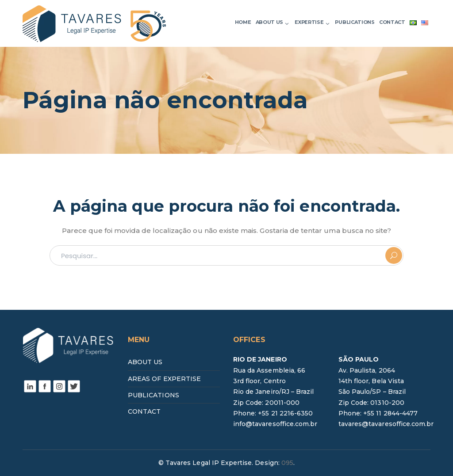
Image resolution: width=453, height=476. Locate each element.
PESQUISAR (394, 255)
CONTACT (144, 411)
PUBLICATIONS (154, 395)
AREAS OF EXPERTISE (164, 379)
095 (287, 463)
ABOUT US (145, 362)
